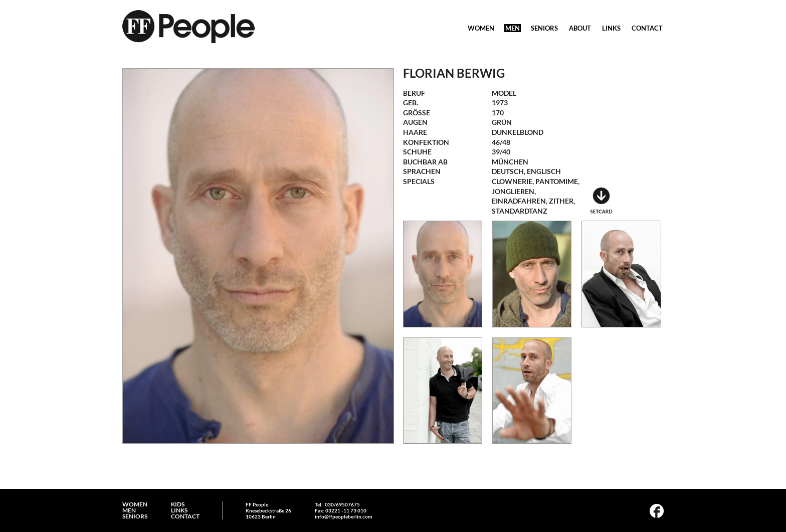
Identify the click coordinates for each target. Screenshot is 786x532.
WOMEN (481, 28)
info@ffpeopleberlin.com (343, 516)
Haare (415, 132)
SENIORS (544, 28)
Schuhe (417, 152)
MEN (513, 28)
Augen (415, 122)
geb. (411, 103)
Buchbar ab (425, 162)
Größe (417, 113)
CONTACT (647, 28)
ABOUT (580, 28)
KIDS (178, 504)
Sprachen (422, 171)
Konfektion (426, 142)
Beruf (414, 93)
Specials (419, 181)
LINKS (611, 28)
